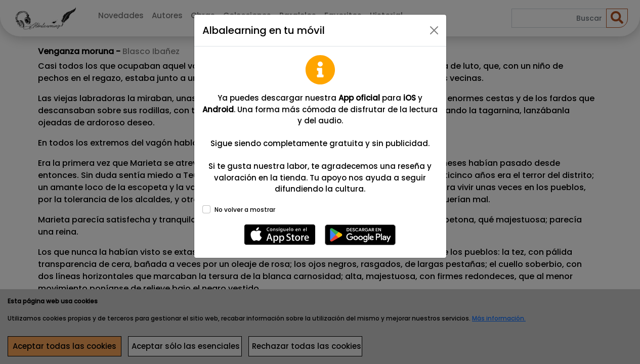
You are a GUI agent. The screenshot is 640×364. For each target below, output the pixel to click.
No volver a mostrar (245, 210)
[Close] (434, 30)
